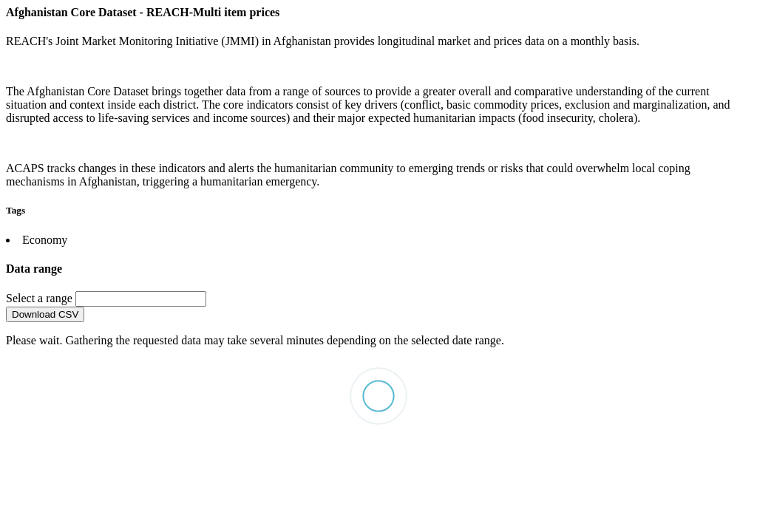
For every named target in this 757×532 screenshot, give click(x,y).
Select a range (41, 298)
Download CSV (45, 314)
